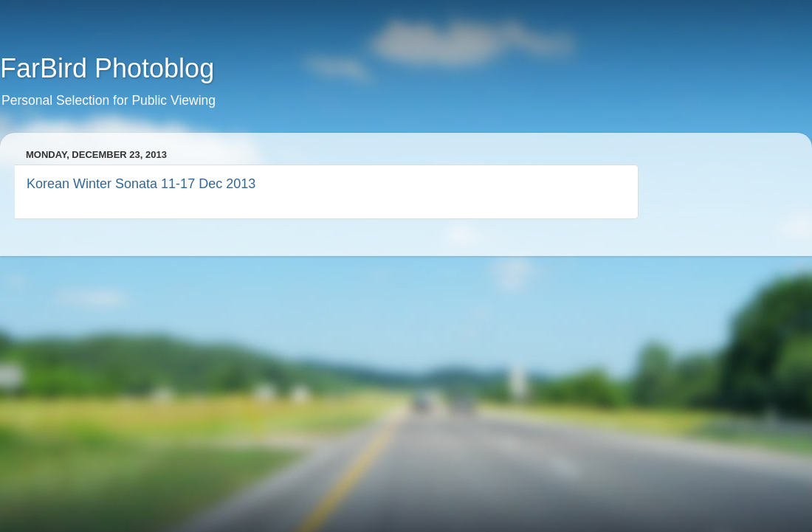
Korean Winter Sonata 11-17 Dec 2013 (141, 184)
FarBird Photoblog (107, 68)
